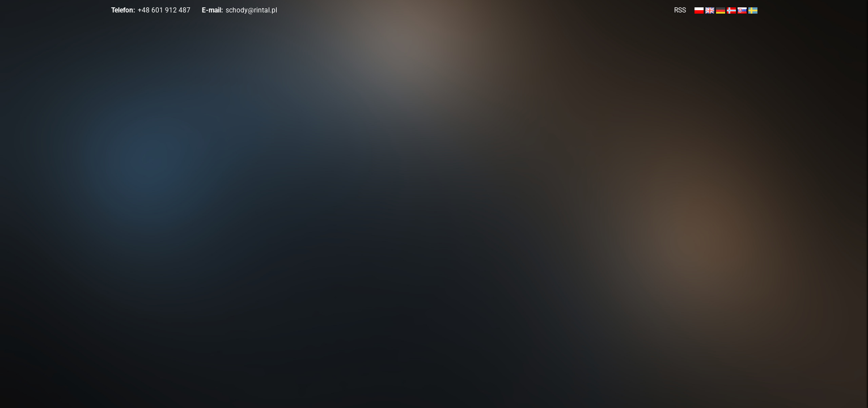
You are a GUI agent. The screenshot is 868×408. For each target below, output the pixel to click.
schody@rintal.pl (251, 10)
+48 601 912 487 (164, 10)
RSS (680, 10)
